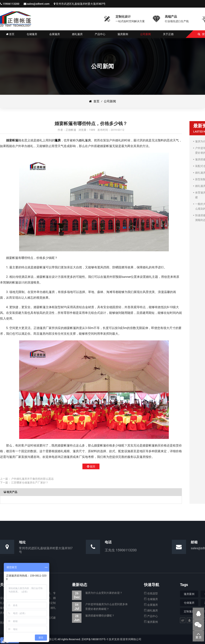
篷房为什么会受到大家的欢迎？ (97, 593)
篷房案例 (151, 622)
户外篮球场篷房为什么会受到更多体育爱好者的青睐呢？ (100, 607)
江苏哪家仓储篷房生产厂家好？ (30, 483)
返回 (91, 466)
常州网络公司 (133, 639)
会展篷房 (151, 605)
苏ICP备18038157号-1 (95, 639)
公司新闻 (110, 101)
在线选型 (151, 593)
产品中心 (151, 616)
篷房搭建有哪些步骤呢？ (93, 616)
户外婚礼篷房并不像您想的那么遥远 (32, 479)
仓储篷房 (151, 599)
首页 (94, 101)
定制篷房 (189, 611)
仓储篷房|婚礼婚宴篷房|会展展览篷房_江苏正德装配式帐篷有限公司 (16, 19)
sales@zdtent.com (38, 4)
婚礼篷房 (85, 140)
